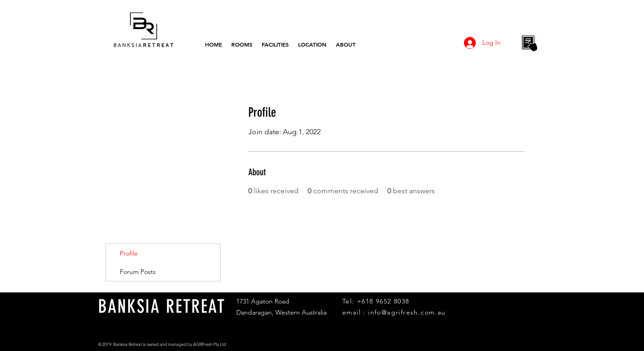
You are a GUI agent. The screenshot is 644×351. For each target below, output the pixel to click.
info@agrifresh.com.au (407, 312)
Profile (129, 253)
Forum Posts (138, 272)
